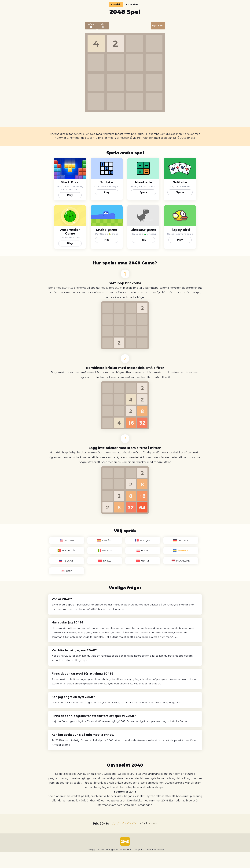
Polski (143, 551)
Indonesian (181, 561)
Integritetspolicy (155, 850)
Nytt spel (158, 26)
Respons (139, 850)
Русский (67, 561)
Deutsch (181, 540)
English (67, 540)
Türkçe (105, 561)
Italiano (105, 551)
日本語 (67, 571)
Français (143, 540)
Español (105, 540)
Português (67, 551)
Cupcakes (132, 4)
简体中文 (143, 561)
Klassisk (116, 4)
